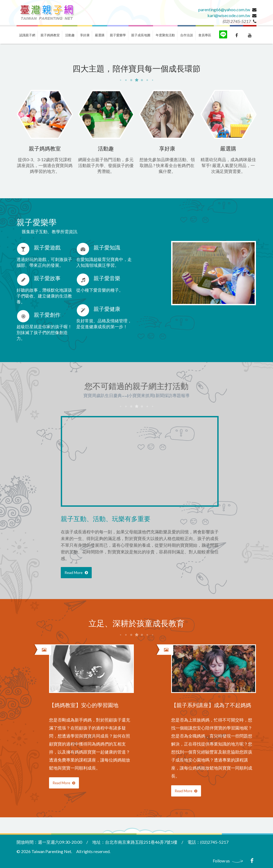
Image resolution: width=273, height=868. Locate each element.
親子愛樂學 (118, 35)
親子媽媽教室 (50, 35)
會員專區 (205, 35)
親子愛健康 (107, 309)
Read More (76, 572)
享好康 (85, 35)
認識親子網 (27, 35)
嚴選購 (100, 35)
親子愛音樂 (107, 279)
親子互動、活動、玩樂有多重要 (106, 519)
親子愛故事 (47, 279)
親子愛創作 (47, 315)
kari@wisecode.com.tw (229, 15)
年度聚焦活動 (165, 35)
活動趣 (70, 35)
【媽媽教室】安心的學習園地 (84, 706)
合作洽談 (187, 35)
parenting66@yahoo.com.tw (224, 9)
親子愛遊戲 (47, 248)
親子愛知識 (107, 248)
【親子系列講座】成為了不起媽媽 (211, 706)
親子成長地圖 (141, 35)
